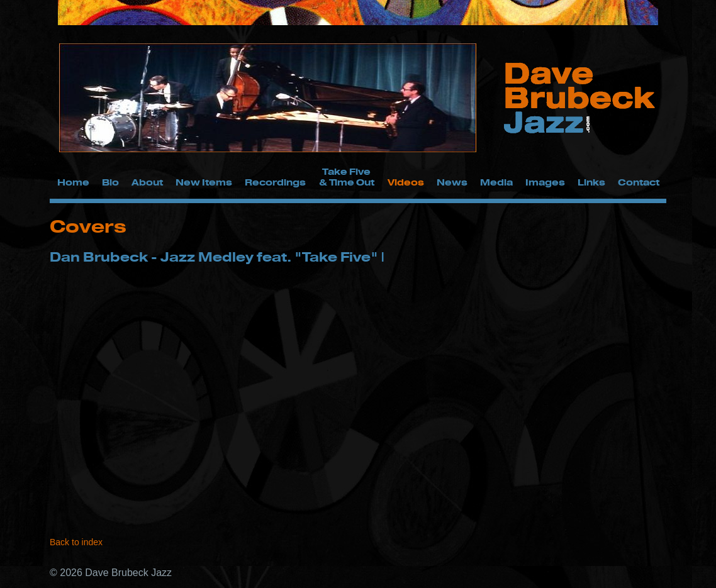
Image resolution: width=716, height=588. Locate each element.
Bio (110, 182)
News (452, 182)
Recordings (275, 182)
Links (591, 182)
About (147, 182)
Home (73, 182)
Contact (639, 182)
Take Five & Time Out (347, 177)
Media (496, 182)
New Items (204, 182)
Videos (406, 182)
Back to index (76, 542)
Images (545, 182)
